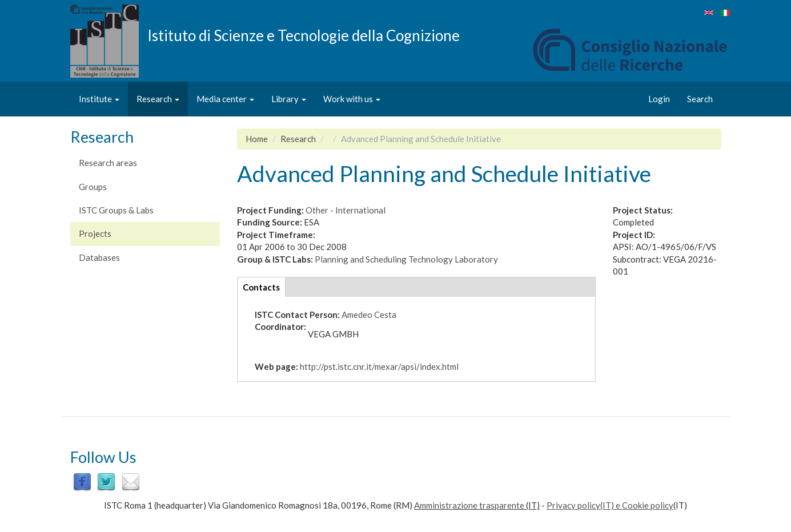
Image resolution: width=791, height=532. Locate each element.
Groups (93, 187)
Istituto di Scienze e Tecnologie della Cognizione (304, 35)
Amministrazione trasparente (469, 505)
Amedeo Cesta (369, 315)
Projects (95, 233)
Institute (99, 99)
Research (158, 99)
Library (289, 99)
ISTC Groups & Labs (116, 210)
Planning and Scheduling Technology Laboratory (406, 259)
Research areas (108, 163)
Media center (225, 99)
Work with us (352, 99)
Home (257, 139)
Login (659, 99)
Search (700, 99)
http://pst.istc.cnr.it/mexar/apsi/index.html (379, 366)
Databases (99, 257)
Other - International (346, 210)
